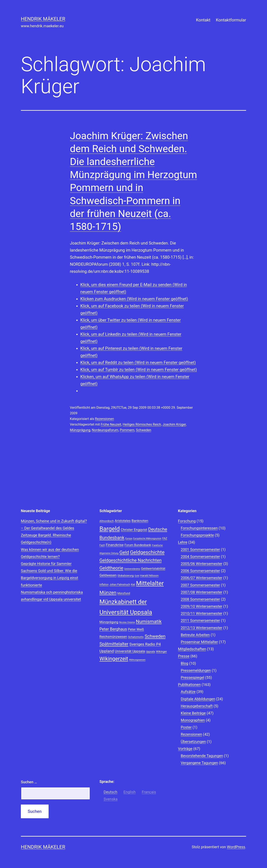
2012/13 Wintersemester (202, 628)
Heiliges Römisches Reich (142, 424)
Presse (184, 656)
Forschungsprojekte (197, 535)
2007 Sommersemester (200, 585)
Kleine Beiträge (193, 713)
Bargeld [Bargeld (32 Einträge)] (110, 529)
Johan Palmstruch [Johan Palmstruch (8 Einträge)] (120, 585)
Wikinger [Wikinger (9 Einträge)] (161, 651)
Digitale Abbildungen (198, 699)
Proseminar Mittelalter (199, 642)
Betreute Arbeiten (195, 635)
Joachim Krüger (174, 424)
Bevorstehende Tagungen (202, 756)
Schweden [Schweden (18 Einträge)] (155, 636)
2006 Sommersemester (200, 571)
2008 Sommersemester (200, 599)
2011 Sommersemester (200, 620)
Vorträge (185, 749)
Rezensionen (104, 419)
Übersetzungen (193, 742)
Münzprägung (80, 430)
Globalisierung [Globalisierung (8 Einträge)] (125, 576)
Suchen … (29, 782)
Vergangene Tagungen (200, 763)
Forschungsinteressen (199, 528)
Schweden (144, 430)
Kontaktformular (231, 20)
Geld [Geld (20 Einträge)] (124, 552)
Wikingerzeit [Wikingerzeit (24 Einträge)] (114, 659)
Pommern (127, 430)
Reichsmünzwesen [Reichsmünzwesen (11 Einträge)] (113, 637)
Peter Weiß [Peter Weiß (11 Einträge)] (136, 629)
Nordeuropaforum (105, 430)
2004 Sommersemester (200, 557)
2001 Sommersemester (200, 549)
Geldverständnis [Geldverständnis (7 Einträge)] (132, 569)
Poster (186, 727)
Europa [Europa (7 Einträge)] (129, 538)
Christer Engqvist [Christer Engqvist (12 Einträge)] (134, 530)
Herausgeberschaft (197, 706)
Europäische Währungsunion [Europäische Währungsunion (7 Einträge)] (147, 538)
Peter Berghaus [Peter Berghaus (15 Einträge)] (113, 629)
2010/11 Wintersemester (202, 613)
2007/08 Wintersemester (202, 592)
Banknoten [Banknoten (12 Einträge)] (140, 521)
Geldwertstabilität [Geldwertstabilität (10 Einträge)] (153, 569)
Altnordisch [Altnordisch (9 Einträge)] (107, 521)
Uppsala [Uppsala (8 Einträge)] (150, 652)
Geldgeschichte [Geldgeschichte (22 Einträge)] (147, 552)
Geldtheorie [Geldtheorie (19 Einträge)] (111, 568)
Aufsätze (188, 692)
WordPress (236, 847)
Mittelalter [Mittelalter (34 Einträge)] (150, 583)
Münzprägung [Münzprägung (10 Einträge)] (109, 622)
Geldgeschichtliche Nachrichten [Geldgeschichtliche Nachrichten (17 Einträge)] (131, 560)
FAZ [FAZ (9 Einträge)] (165, 538)
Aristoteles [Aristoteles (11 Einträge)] (123, 521)
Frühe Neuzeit (111, 424)
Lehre (183, 542)
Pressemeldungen (196, 670)
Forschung (187, 521)
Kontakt (203, 20)
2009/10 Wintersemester (202, 606)
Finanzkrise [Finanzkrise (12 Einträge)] (115, 545)
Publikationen (189, 685)
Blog (185, 663)
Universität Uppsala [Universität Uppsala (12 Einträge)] (130, 651)
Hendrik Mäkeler (43, 19)
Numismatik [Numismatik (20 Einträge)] (149, 622)
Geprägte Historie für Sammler (46, 564)
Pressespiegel (193, 677)
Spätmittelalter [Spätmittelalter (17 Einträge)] (114, 644)
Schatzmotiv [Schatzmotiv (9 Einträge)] (136, 637)
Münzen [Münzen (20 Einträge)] (108, 593)
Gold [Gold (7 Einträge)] (137, 576)
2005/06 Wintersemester (202, 564)
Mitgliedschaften (192, 649)
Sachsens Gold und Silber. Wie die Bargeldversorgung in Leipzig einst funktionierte (50, 578)
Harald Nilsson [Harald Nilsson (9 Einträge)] (149, 575)
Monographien (193, 720)
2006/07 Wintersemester (202, 578)
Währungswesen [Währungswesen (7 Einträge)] (137, 660)
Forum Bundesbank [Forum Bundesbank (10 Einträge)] (138, 545)
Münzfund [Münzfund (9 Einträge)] (124, 593)
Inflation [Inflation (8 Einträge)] (104, 585)
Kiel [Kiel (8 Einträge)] (133, 585)
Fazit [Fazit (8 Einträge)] (102, 545)
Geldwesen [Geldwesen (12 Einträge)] (108, 575)
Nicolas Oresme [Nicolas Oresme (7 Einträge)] (127, 622)
